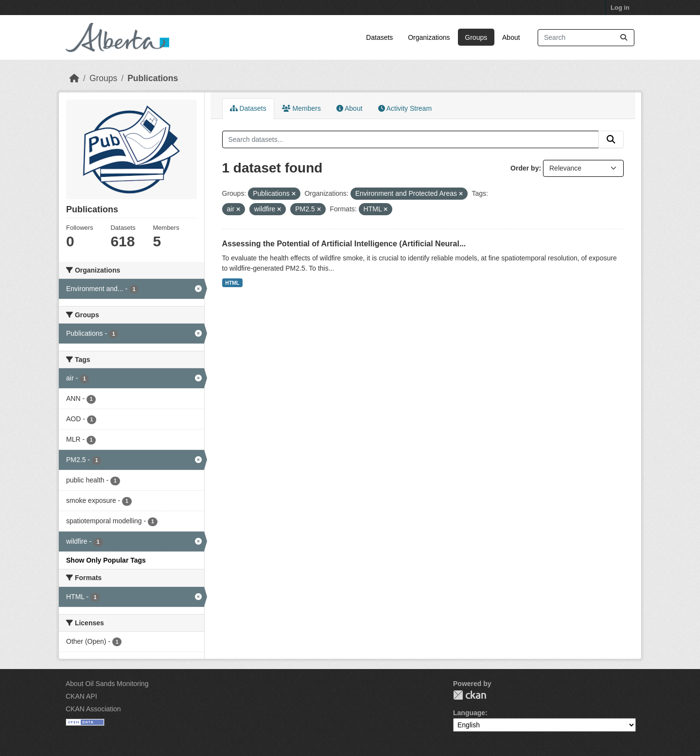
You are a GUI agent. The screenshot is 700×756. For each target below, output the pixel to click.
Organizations (429, 37)
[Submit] (624, 38)
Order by (525, 168)
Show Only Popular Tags (106, 560)
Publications (153, 78)
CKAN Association (93, 709)
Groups (476, 37)
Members (301, 108)
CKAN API (81, 696)
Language (469, 713)
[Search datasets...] (586, 38)
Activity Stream (405, 108)
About (511, 37)
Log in (620, 8)
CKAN (470, 695)
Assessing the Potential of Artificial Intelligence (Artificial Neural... (344, 244)
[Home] (74, 78)
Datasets (379, 37)
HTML (232, 283)
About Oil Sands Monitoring (107, 684)
